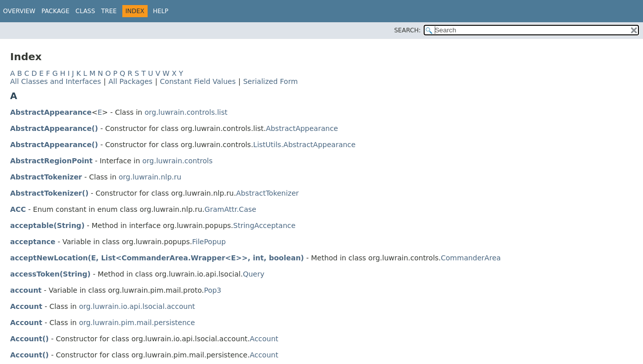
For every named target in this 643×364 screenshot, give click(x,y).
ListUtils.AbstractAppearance (305, 145)
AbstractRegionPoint (51, 161)
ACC (18, 209)
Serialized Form (270, 81)
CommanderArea (471, 258)
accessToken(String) (50, 274)
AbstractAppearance (51, 112)
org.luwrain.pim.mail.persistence (137, 323)
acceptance (33, 242)
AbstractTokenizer (46, 177)
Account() (29, 339)
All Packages (130, 81)
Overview (19, 11)
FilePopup (209, 242)
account (26, 290)
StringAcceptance (264, 225)
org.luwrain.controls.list (186, 112)
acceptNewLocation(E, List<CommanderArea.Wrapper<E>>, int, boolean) (157, 258)
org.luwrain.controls (178, 161)
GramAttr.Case (231, 209)
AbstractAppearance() (54, 128)
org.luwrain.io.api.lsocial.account (137, 306)
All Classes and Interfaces (56, 81)
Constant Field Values (198, 81)
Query (254, 274)
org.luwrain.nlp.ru (150, 177)
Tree (109, 11)
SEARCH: (408, 30)
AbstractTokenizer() (49, 193)
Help (161, 11)
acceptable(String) (47, 225)
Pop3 (212, 290)
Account (26, 306)
